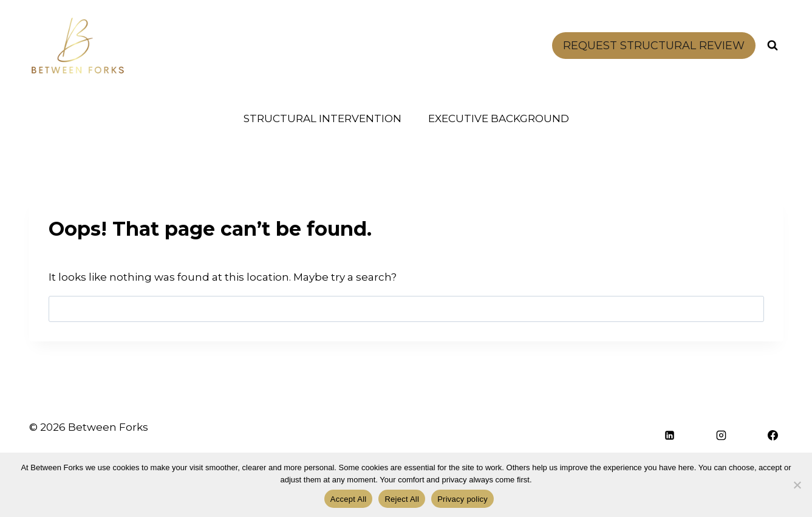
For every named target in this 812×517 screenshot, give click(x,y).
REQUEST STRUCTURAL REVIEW (654, 46)
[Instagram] (722, 436)
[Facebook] (773, 436)
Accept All (349, 499)
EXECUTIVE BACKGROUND (499, 118)
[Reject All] (797, 485)
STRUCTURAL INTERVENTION (322, 118)
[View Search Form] (773, 46)
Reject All (402, 499)
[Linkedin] (670, 436)
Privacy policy (462, 499)
